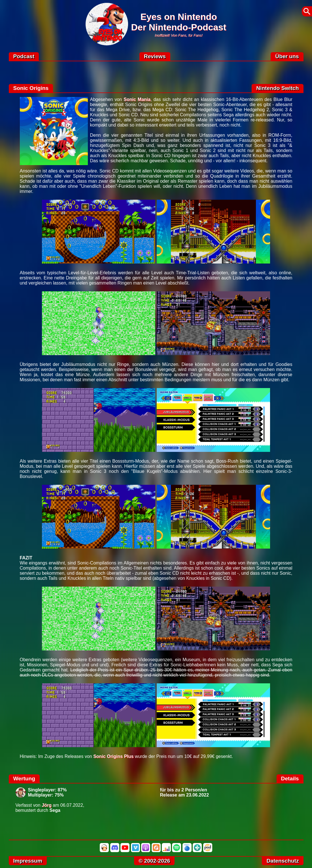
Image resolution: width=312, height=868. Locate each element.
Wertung (24, 779)
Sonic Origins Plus (113, 756)
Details (290, 779)
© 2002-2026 (154, 861)
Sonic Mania (137, 99)
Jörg (47, 805)
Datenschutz (283, 861)
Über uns (287, 56)
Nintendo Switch (277, 88)
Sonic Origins (31, 88)
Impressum (28, 861)
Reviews (155, 56)
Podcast (24, 56)
